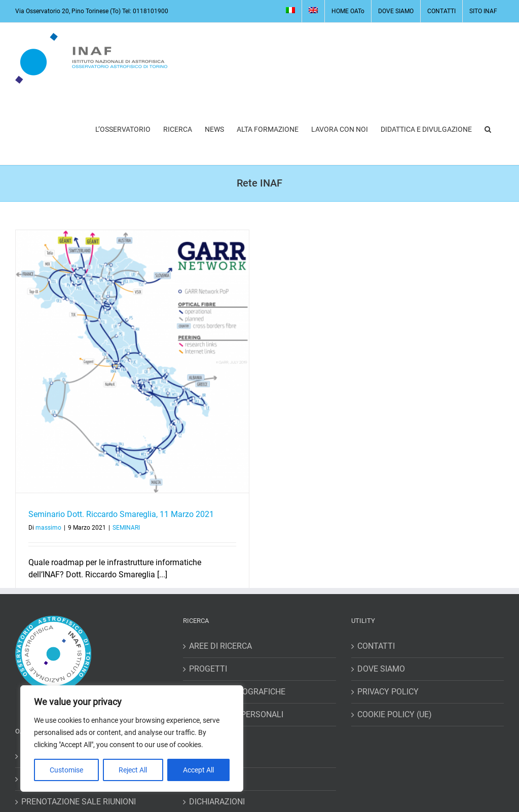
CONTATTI (376, 646)
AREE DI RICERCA (220, 646)
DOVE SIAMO (381, 669)
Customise (66, 770)
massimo (48, 528)
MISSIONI (206, 756)
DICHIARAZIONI (217, 802)
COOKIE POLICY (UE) (395, 714)
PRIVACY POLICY (388, 692)
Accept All (198, 770)
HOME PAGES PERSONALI (236, 714)
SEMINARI (126, 528)
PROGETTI (208, 669)
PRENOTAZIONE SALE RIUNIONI (79, 802)
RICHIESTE (209, 779)
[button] (488, 129)
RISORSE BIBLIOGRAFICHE (237, 692)
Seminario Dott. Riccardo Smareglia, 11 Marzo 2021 (121, 514)
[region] (132, 739)
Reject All (133, 770)
